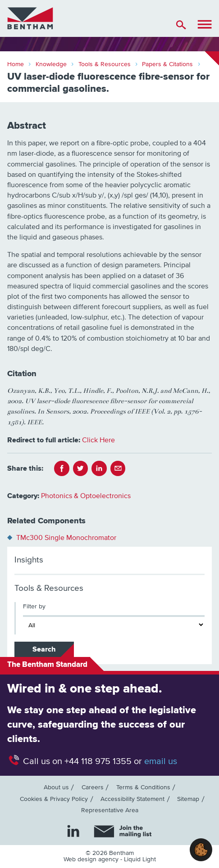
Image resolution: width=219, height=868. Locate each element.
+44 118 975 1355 (98, 761)
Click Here (98, 440)
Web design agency (92, 859)
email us (161, 761)
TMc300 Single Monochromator (66, 538)
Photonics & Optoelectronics (86, 496)
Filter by (34, 607)
